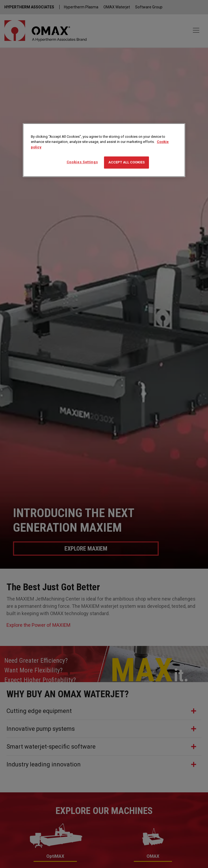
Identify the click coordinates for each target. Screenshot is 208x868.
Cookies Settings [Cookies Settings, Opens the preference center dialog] (82, 162)
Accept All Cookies (126, 162)
